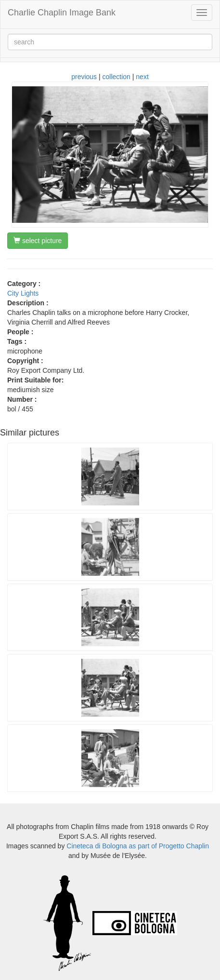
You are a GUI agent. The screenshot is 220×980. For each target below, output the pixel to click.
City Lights (23, 293)
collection (116, 77)
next (142, 77)
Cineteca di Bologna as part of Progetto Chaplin (138, 846)
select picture (38, 241)
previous (84, 77)
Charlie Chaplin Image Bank (62, 13)
